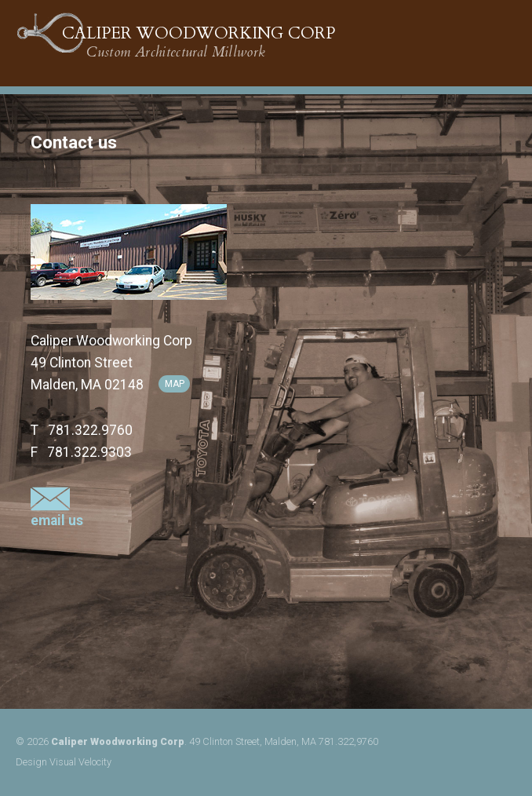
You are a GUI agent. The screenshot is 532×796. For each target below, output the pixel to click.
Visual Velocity (80, 762)
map (175, 384)
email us (57, 513)
